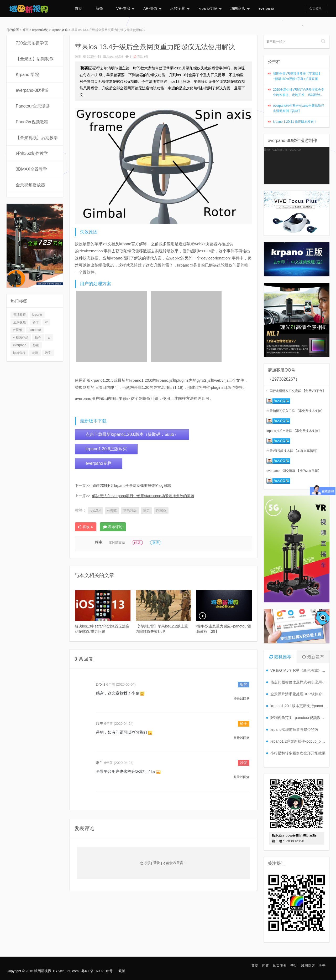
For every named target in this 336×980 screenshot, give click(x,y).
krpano (37, 315)
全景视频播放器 (30, 185)
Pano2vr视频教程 (32, 122)
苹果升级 (130, 510)
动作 (35, 322)
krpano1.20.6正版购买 (106, 449)
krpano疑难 (60, 30)
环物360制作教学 (32, 153)
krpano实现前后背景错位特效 (294, 729)
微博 (156, 543)
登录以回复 (241, 699)
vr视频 (18, 330)
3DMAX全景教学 (31, 169)
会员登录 (316, 8)
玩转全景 (180, 8)
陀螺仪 (161, 510)
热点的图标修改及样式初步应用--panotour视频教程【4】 (299, 682)
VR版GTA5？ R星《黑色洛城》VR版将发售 (299, 670)
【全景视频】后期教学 (37, 138)
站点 (137, 543)
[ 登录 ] (157, 863)
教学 (48, 353)
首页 (78, 8)
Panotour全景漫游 (33, 106)
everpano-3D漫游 (32, 90)
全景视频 (19, 322)
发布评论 (113, 527)
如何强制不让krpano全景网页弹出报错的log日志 (132, 486)
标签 (36, 345)
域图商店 (240, 8)
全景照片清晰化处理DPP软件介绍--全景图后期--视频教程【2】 (299, 694)
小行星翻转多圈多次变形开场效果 (298, 753)
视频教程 (19, 315)
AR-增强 (152, 8)
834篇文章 (117, 542)
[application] (297, 166)
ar (49, 338)
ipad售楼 (19, 353)
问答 (265, 966)
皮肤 (35, 353)
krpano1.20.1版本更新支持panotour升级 (299, 706)
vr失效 (112, 510)
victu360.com (69, 971)
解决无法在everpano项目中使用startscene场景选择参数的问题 (143, 496)
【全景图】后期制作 (35, 59)
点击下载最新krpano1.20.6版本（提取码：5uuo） (132, 434)
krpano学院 (210, 8)
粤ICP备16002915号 (97, 971)
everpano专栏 (99, 463)
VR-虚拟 (125, 8)
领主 (78, 57)
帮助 (294, 966)
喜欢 (141, 57)
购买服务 (280, 966)
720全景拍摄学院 (32, 43)
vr (46, 322)
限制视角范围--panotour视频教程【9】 (299, 718)
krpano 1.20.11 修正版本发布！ (295, 122)
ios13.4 (95, 510)
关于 (322, 966)
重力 (146, 510)
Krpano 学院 (27, 75)
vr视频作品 (21, 338)
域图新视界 (43, 971)
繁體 (122, 971)
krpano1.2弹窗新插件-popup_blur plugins (299, 741)
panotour (35, 330)
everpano (266, 8)
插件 (38, 338)
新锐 (99, 8)
